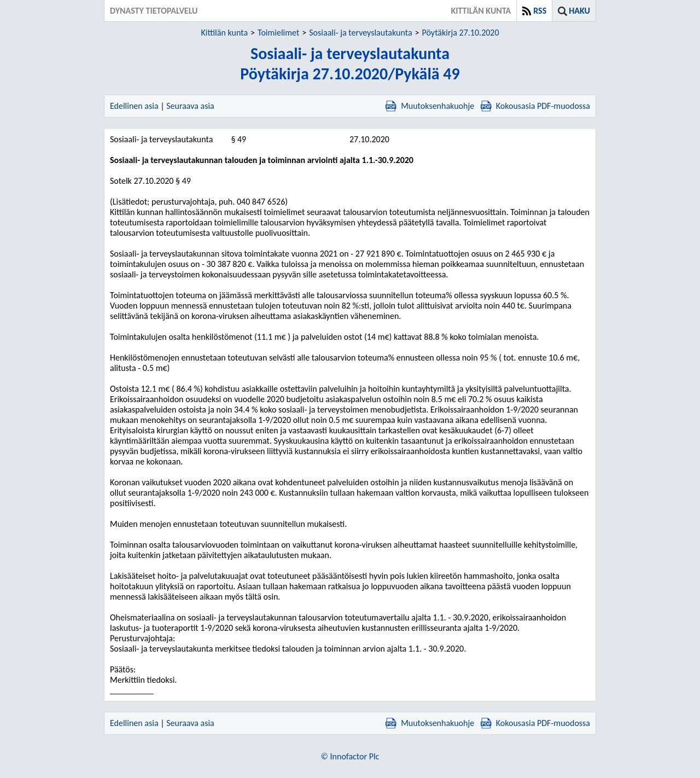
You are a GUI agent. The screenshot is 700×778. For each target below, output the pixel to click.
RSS (540, 11)
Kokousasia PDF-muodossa (535, 106)
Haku (579, 11)
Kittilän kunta (224, 33)
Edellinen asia (134, 106)
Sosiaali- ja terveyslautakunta (360, 33)
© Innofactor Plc (350, 756)
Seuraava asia (190, 106)
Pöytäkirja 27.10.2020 (461, 33)
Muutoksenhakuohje (430, 106)
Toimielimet (278, 33)
